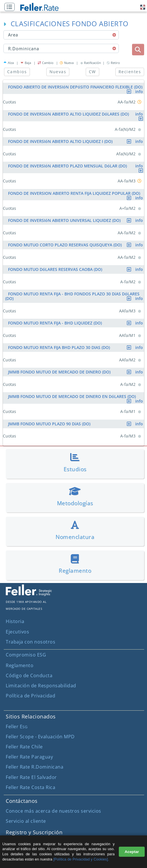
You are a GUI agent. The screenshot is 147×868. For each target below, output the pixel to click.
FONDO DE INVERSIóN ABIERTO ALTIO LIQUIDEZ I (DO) (76, 141)
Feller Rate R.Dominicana (35, 767)
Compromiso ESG (26, 655)
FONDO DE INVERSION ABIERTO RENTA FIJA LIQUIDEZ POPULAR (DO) (76, 194)
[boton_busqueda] (138, 50)
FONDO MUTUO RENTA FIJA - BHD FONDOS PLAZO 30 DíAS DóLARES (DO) (75, 296)
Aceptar (132, 852)
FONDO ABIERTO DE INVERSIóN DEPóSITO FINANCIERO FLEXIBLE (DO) (76, 88)
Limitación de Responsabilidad (41, 686)
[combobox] (61, 35)
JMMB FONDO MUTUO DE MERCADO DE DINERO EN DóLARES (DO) (76, 397)
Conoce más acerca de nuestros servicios (54, 811)
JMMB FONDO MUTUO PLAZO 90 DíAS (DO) (76, 424)
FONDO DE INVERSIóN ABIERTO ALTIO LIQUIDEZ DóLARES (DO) (76, 115)
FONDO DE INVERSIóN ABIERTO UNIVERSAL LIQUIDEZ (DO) (76, 220)
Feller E (17, 727)
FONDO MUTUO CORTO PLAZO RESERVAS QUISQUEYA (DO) (76, 245)
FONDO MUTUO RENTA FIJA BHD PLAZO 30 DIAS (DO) (76, 347)
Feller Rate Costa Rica (30, 787)
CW (92, 72)
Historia (15, 621)
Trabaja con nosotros (30, 642)
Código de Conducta (29, 675)
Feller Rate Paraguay (29, 757)
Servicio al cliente (26, 821)
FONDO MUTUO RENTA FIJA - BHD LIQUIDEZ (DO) (76, 323)
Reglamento (20, 665)
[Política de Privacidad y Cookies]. (81, 859)
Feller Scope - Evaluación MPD (40, 737)
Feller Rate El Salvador (31, 777)
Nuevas (58, 72)
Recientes (130, 72)
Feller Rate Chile (24, 747)
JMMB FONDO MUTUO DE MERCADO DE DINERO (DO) (76, 372)
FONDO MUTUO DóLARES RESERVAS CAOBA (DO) (76, 269)
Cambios (17, 72)
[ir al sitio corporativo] (29, 594)
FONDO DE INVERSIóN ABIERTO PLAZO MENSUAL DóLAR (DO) (76, 167)
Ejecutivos (17, 632)
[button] (11, 7)
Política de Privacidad (30, 696)
